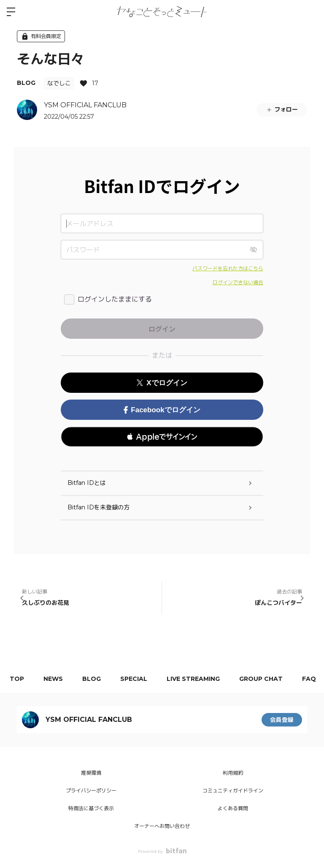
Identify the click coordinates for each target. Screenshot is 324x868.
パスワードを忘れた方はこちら (228, 268)
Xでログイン (162, 383)
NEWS (56, 679)
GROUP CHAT (270, 679)
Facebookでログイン (162, 410)
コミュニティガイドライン (233, 790)
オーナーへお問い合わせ (162, 826)
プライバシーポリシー (91, 790)
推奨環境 (91, 773)
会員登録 (282, 720)
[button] (162, 437)
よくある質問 (233, 808)
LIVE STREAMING (201, 679)
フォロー (282, 109)
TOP (18, 679)
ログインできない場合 (238, 282)
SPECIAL (140, 679)
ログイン (310, 12)
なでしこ (59, 83)
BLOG (26, 83)
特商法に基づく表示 (91, 808)
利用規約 (233, 773)
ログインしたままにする (115, 299)
